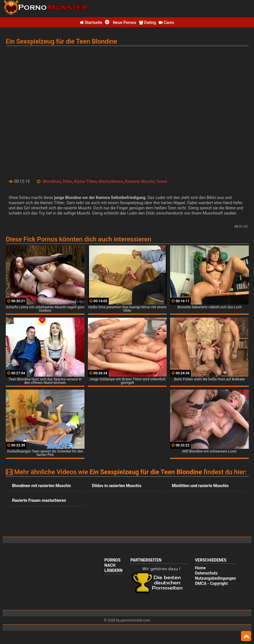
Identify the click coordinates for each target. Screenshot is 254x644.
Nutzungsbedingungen (215, 578)
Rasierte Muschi (140, 181)
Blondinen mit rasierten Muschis (42, 486)
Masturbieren (111, 181)
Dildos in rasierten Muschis (117, 486)
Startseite (91, 22)
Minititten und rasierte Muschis (200, 486)
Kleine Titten (85, 181)
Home (200, 568)
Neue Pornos (121, 22)
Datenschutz (206, 573)
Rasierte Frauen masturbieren (39, 500)
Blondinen (52, 181)
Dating (147, 22)
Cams (166, 22)
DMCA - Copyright (211, 583)
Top (246, 636)
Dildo (67, 181)
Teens (161, 181)
